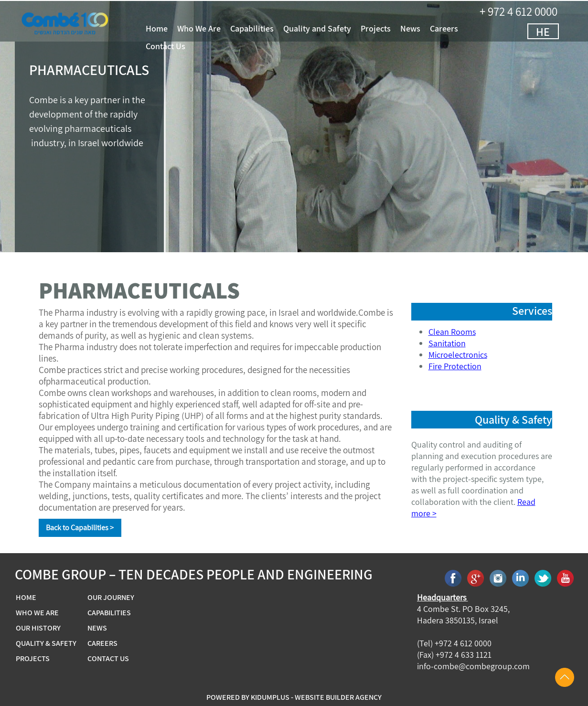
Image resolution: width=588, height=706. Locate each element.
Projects (390, 29)
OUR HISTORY (38, 628)
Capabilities (267, 29)
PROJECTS (33, 659)
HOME (26, 598)
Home (171, 29)
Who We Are (214, 29)
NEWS (97, 628)
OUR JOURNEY (111, 598)
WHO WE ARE (37, 613)
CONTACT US (108, 659)
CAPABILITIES (109, 613)
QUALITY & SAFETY (46, 643)
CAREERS (102, 643)
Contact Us (180, 46)
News (425, 29)
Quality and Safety (332, 29)
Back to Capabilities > (80, 528)
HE (558, 32)
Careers (459, 29)
